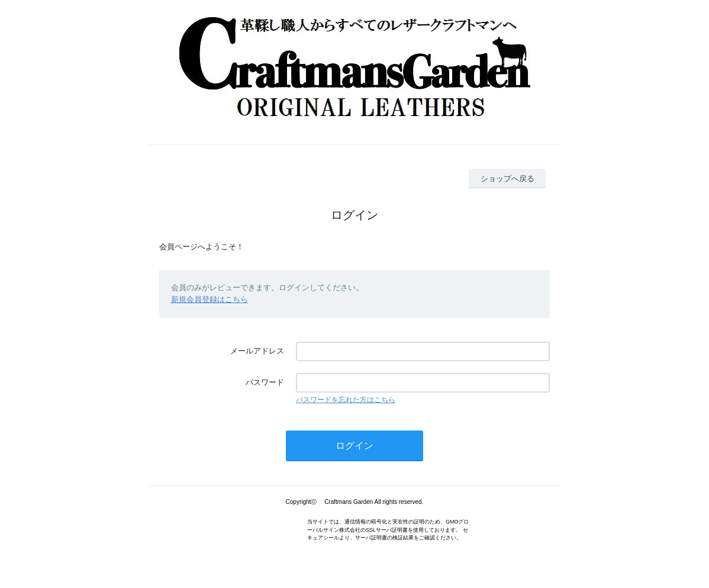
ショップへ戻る (507, 179)
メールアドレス (257, 351)
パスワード (265, 382)
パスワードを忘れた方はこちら (346, 400)
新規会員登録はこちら (210, 299)
